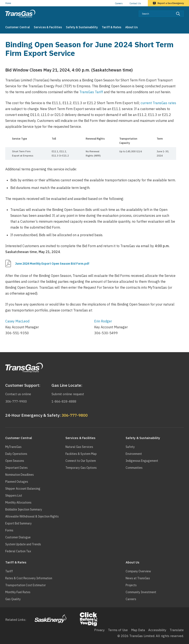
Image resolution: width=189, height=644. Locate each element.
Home (8, 3)
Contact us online (18, 394)
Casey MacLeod (17, 321)
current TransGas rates (158, 103)
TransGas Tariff (91, 92)
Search (184, 10)
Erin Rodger (103, 321)
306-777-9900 (16, 401)
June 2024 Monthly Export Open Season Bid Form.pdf (52, 264)
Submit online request (68, 394)
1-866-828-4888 (64, 401)
